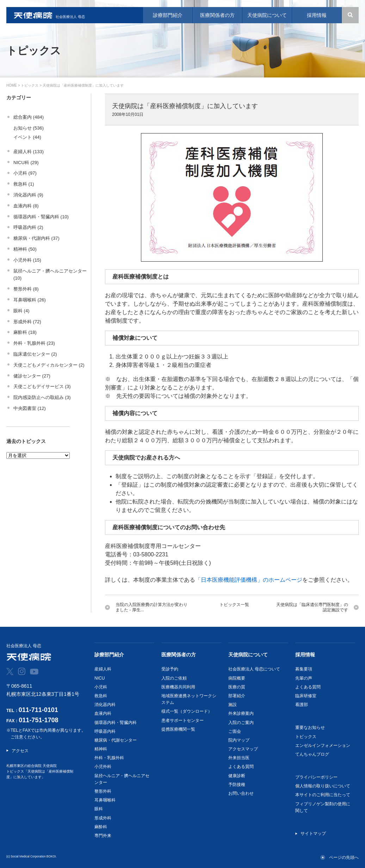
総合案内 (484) (29, 117)
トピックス (30, 85)
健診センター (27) (32, 376)
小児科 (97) (25, 173)
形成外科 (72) (27, 322)
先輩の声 (304, 678)
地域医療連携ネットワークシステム (189, 699)
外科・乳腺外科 (109, 758)
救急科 (101, 696)
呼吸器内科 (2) (28, 227)
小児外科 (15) (27, 260)
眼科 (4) (21, 311)
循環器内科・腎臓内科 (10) (41, 217)
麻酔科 (101, 827)
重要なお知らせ (310, 728)
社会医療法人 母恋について (254, 669)
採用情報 (305, 655)
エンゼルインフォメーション (323, 745)
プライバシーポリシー (316, 777)
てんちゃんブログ (312, 754)
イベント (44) (27, 137)
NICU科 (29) (26, 163)
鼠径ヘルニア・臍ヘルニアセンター (122, 779)
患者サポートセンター (182, 720)
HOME (12, 85)
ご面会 (235, 731)
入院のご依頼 (174, 678)
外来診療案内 (241, 713)
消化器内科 (105, 705)
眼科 (99, 809)
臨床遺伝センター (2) (35, 354)
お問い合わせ (241, 793)
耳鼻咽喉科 (105, 800)
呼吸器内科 (105, 731)
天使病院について (248, 655)
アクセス (20, 751)
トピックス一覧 (234, 605)
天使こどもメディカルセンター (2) (49, 365)
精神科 (101, 749)
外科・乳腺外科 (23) (34, 343)
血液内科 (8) (26, 206)
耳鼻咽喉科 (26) (30, 300)
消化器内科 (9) (28, 195)
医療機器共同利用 (178, 687)
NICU (100, 678)
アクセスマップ (243, 749)
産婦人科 (103, 669)
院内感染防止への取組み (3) (42, 397)
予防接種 (237, 785)
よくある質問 (241, 767)
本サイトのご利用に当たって (323, 795)
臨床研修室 (306, 696)
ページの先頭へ (344, 857)
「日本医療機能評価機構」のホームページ (249, 580)
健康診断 (237, 776)
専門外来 (103, 836)
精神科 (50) (25, 249)
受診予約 (170, 669)
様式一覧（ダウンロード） (187, 711)
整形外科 (103, 791)
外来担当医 (239, 758)
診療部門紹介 (109, 655)
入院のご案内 (241, 723)
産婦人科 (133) (29, 152)
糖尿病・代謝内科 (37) (36, 238)
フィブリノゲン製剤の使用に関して (323, 807)
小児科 (101, 687)
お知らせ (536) (29, 128)
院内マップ (239, 740)
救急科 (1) (24, 184)
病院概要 (237, 678)
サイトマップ (313, 833)
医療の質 (237, 687)
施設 (233, 705)
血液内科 (103, 713)
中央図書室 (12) (30, 408)
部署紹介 (237, 696)
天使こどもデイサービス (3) (42, 386)
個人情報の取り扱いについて (323, 786)
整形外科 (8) (26, 289)
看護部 (302, 705)
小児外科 (103, 767)
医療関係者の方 (179, 655)
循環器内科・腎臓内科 (116, 723)
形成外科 (103, 818)
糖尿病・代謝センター (116, 740)
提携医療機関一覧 (178, 729)
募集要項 (304, 669)
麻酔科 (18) (25, 332)
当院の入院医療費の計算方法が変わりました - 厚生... (151, 607)
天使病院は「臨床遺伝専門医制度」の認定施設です (312, 607)
